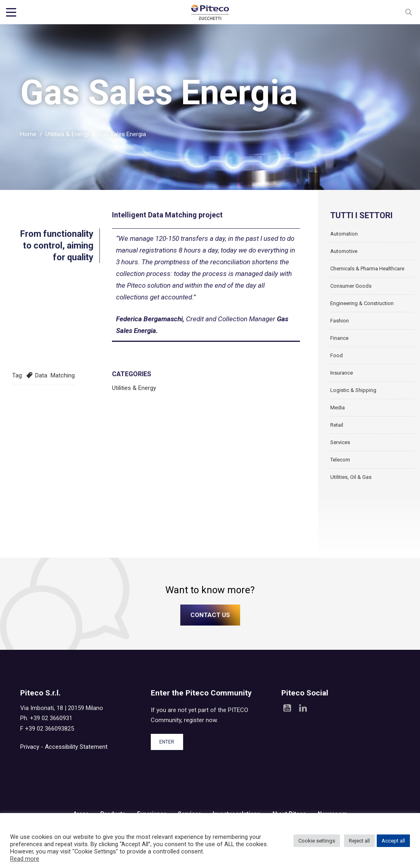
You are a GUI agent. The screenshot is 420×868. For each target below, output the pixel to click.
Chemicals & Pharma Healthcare (367, 269)
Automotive (344, 251)
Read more (25, 859)
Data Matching (55, 375)
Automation (344, 234)
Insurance (342, 373)
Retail (337, 425)
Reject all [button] (359, 841)
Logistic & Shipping (353, 390)
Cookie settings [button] (317, 841)
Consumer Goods (351, 286)
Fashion (340, 321)
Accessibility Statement (76, 747)
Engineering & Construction (362, 303)
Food (337, 355)
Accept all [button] (393, 841)
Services (340, 442)
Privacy (30, 747)
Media (338, 408)
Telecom (340, 460)
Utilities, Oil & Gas (351, 477)
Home (28, 134)
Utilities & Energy (67, 134)
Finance (339, 338)
